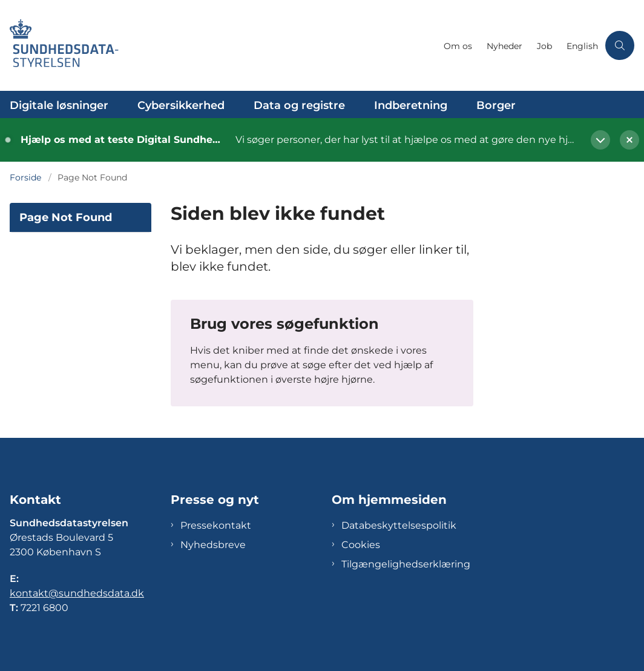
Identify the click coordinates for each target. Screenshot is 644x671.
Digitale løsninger (59, 105)
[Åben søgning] (620, 45)
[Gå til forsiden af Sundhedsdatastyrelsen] (218, 45)
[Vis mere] (600, 140)
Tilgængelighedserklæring (406, 564)
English (582, 46)
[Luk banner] (625, 140)
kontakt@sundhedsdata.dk (77, 593)
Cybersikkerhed (181, 105)
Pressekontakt (216, 525)
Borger (496, 105)
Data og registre (299, 105)
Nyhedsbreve (213, 545)
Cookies (361, 545)
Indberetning (411, 105)
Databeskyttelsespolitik (399, 525)
